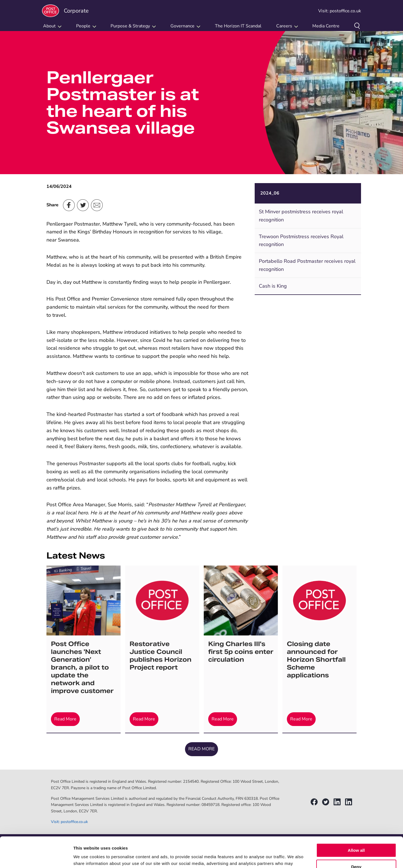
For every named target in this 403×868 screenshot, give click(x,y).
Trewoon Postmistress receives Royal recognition (301, 241)
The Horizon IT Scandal (238, 26)
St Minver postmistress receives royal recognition (301, 216)
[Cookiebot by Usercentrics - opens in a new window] (36, 857)
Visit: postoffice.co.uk (340, 11)
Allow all (356, 822)
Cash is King (273, 286)
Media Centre (326, 26)
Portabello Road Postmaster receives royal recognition (307, 265)
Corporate (65, 11)
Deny (356, 838)
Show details (86, 857)
